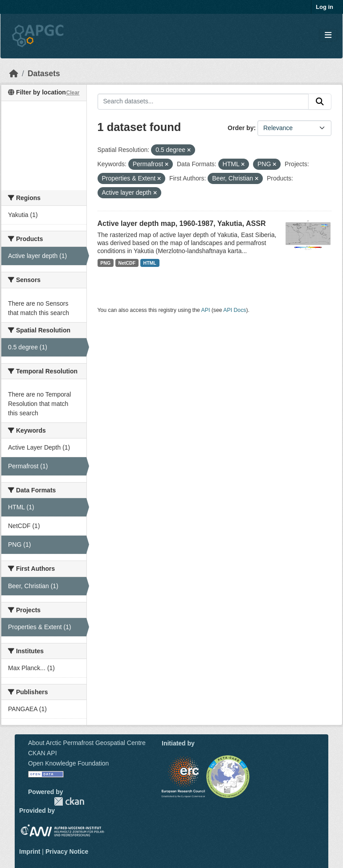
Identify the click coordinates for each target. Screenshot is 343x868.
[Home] (14, 74)
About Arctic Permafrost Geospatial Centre (87, 743)
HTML (150, 263)
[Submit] (320, 102)
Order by (241, 128)
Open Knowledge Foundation (68, 763)
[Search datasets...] (203, 102)
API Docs (235, 310)
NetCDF (127, 263)
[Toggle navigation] (328, 35)
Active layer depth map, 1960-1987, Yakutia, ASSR (182, 223)
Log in (325, 7)
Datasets (44, 74)
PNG (105, 263)
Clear (73, 93)
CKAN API (43, 753)
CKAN (69, 801)
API (206, 310)
